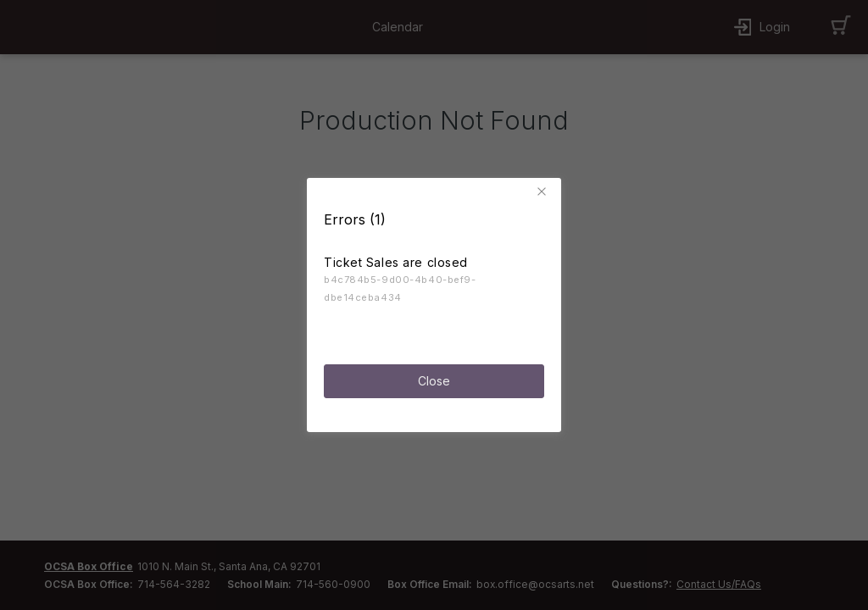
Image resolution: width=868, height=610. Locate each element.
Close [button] (434, 375)
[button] (544, 186)
